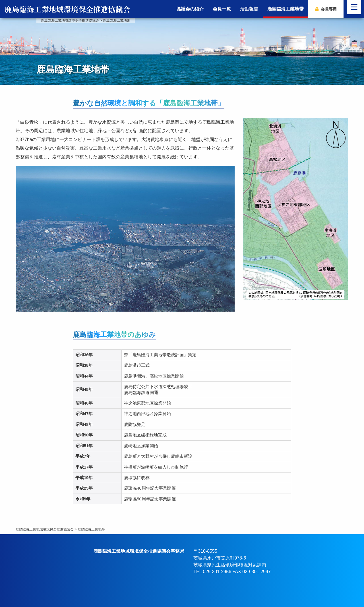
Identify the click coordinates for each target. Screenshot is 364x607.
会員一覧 (222, 9)
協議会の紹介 (190, 9)
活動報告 (249, 9)
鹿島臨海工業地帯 (286, 9)
